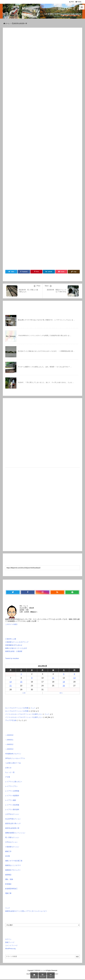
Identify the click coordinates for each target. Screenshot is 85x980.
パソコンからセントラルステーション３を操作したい (24, 714)
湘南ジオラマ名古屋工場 (14, 861)
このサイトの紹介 (11, 624)
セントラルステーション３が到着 (17, 708)
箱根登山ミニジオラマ (13, 865)
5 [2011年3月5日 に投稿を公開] (64, 674)
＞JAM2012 (9, 744)
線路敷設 (8, 875)
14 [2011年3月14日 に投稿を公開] (11, 682)
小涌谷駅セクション (12, 847)
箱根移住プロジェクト (13, 870)
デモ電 (8, 777)
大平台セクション (11, 842)
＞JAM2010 (9, 735)
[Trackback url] (42, 568)
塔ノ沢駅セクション (12, 837)
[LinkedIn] (49, 272)
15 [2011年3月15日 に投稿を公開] (21, 682)
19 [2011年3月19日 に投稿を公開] (64, 682)
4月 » (61, 693)
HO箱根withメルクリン (13, 754)
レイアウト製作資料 (12, 810)
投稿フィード (10, 942)
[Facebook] (24, 272)
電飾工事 (8, 893)
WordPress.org (10, 949)
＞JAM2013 (9, 749)
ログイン (8, 939)
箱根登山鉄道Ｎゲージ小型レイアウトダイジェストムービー (26, 911)
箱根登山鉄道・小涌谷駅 (14, 651)
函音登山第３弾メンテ (13, 823)
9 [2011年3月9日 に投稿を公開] (32, 678)
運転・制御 (9, 879)
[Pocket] (61, 272)
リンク (8, 908)
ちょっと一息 (10, 772)
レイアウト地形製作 (12, 796)
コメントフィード (11, 945)
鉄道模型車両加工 (11, 889)
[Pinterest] (36, 272)
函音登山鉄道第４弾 (21, 23)
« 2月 (24, 693)
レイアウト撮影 (11, 800)
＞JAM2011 (9, 740)
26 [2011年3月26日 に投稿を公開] (64, 686)
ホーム (7, 23)
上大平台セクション (12, 814)
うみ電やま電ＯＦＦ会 (13, 763)
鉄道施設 (8, 884)
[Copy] (74, 272)
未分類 (8, 856)
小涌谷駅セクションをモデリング (17, 642)
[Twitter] (11, 272)
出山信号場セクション (13, 819)
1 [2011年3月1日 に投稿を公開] (21, 674)
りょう (33, 708)
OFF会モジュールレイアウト (15, 758)
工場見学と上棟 (11, 639)
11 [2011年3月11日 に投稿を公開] (53, 678)
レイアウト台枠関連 (12, 791)
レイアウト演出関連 (12, 805)
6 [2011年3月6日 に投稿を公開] (74, 674)
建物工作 (8, 851)
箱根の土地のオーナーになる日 (16, 648)
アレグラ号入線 (11, 720)
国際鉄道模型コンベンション (15, 833)
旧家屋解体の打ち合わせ (14, 645)
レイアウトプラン (11, 786)
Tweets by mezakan (12, 658)
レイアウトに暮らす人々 (14, 782)
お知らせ (8, 768)
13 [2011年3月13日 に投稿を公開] (74, 678)
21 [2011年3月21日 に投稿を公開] (11, 686)
